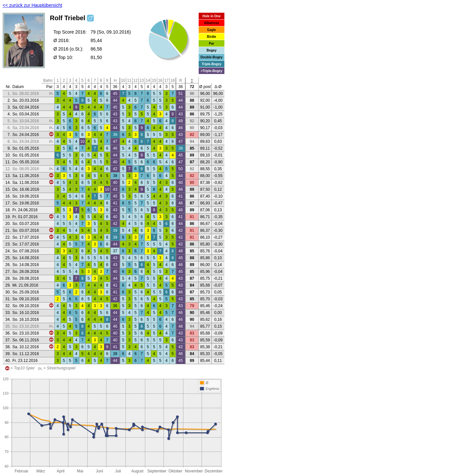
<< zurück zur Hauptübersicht (32, 5)
